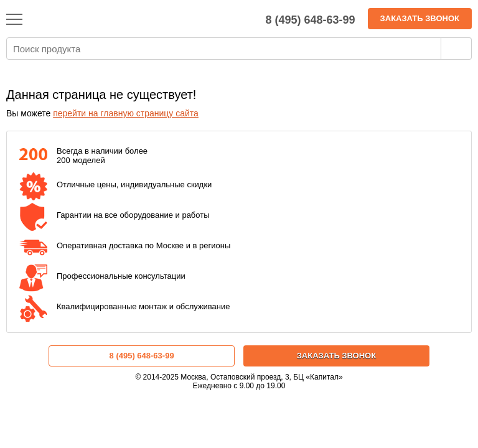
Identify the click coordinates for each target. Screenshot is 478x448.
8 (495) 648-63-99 (142, 356)
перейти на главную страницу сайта (126, 113)
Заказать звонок (420, 18)
